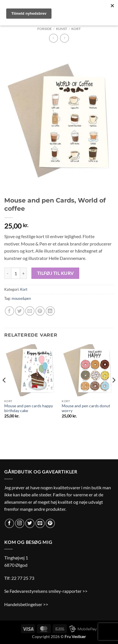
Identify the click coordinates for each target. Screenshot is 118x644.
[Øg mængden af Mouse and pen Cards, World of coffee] (23, 273)
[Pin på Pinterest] (40, 311)
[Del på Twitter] (20, 311)
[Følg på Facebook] (9, 523)
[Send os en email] (40, 523)
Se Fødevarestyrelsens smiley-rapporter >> (46, 591)
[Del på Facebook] (9, 311)
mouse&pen (21, 298)
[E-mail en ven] (30, 311)
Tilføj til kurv (55, 273)
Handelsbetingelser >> (26, 604)
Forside (45, 29)
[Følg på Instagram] (20, 523)
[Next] (113, 391)
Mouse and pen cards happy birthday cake (29, 408)
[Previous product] (64, 38)
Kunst (62, 29)
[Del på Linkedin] (50, 311)
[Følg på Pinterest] (50, 523)
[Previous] (5, 391)
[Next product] (53, 38)
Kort (76, 29)
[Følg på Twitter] (30, 523)
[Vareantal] (16, 273)
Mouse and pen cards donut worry (86, 408)
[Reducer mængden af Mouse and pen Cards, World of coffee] (8, 273)
